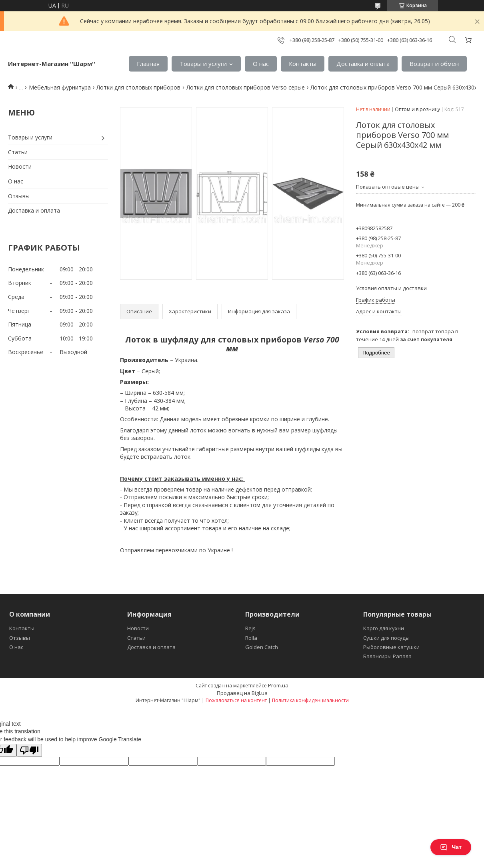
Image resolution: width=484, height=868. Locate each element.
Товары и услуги (203, 64)
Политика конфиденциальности (310, 700)
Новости (20, 166)
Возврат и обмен (434, 64)
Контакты (303, 64)
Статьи (18, 152)
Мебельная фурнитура (60, 87)
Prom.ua (278, 685)
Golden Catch (262, 647)
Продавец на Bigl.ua (242, 693)
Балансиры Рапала (387, 656)
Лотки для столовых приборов (138, 87)
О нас (261, 64)
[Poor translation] (29, 750)
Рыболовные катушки (391, 647)
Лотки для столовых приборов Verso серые (246, 87)
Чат (451, 847)
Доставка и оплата (363, 64)
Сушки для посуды (386, 638)
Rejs (250, 628)
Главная (148, 64)
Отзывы (19, 196)
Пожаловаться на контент (236, 700)
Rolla (251, 638)
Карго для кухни (384, 628)
